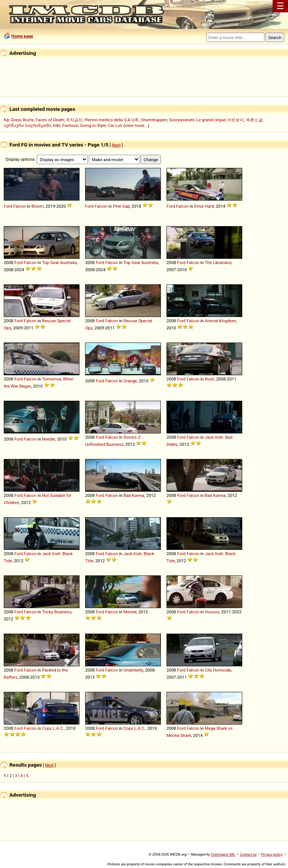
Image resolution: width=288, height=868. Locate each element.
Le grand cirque (211, 120)
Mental (130, 612)
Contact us (248, 854)
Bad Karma (134, 495)
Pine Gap (121, 206)
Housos (212, 612)
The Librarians (218, 263)
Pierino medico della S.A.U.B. (112, 120)
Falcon (20, 206)
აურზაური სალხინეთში (27, 125)
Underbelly (133, 670)
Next (116, 145)
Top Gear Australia (59, 263)
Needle (49, 439)
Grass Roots (22, 120)
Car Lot (114, 125)
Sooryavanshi (182, 120)
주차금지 (74, 120)
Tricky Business (57, 612)
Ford (8, 206)
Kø (6, 120)
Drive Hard (204, 206)
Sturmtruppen (154, 120)
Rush (209, 379)
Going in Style (93, 125)
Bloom (38, 206)
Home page (22, 36)
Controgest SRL (223, 854)
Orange (130, 381)
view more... (136, 125)
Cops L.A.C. (53, 728)
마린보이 (235, 120)
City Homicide (218, 670)
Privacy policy (272, 854)
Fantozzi (70, 125)
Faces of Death (50, 120)
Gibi (57, 125)
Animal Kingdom (220, 321)
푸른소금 (254, 120)
